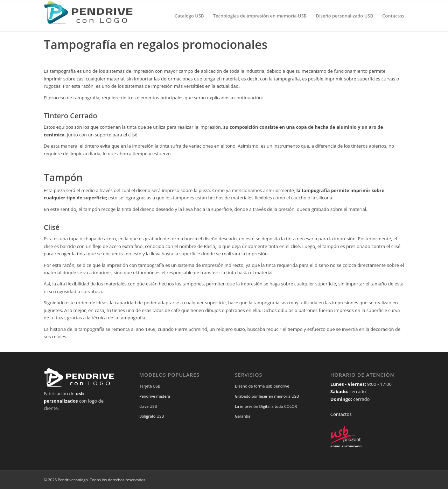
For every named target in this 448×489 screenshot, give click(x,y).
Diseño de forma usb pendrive (262, 386)
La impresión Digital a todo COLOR (266, 406)
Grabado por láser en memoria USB (267, 396)
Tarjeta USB (150, 386)
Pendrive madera (155, 396)
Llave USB (148, 406)
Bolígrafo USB (152, 416)
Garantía (243, 416)
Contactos (341, 414)
